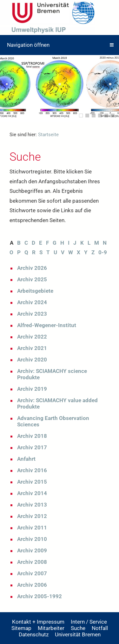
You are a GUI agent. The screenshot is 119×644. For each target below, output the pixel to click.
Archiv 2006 (32, 585)
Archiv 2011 (32, 528)
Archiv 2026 (32, 268)
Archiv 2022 (32, 337)
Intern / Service (89, 622)
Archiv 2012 (32, 516)
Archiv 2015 (32, 482)
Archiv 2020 (32, 360)
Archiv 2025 (32, 279)
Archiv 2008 (32, 562)
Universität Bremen (78, 634)
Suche (78, 628)
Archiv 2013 (32, 505)
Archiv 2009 (32, 550)
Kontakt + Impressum (38, 622)
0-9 (103, 252)
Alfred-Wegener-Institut (47, 325)
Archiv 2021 (32, 348)
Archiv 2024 (32, 302)
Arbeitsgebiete (35, 291)
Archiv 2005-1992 (40, 596)
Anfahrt (26, 459)
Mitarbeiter (51, 628)
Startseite (48, 135)
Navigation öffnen (28, 45)
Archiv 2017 (32, 447)
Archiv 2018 (32, 436)
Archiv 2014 (32, 493)
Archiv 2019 (32, 389)
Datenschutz (34, 634)
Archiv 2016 (32, 470)
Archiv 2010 (32, 539)
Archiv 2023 (32, 314)
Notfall (100, 628)
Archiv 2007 (32, 573)
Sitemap (21, 628)
